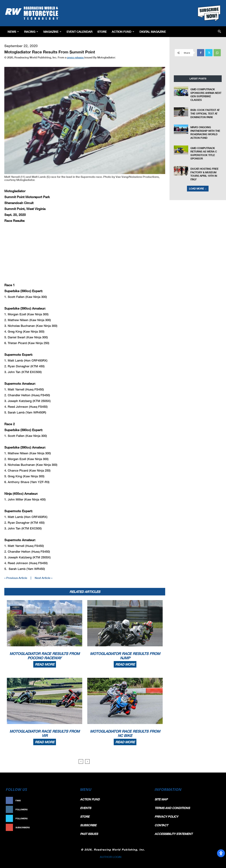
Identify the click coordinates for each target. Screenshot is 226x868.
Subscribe (66, 827)
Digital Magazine (153, 32)
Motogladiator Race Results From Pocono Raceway (45, 656)
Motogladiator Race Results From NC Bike (125, 733)
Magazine (52, 32)
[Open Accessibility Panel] (221, 853)
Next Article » (44, 578)
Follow (67, 809)
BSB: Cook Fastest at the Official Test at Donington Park (205, 113)
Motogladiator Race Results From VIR (45, 733)
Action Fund (123, 32)
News (13, 32)
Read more (45, 664)
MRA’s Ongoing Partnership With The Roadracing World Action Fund (205, 133)
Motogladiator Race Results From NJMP (125, 656)
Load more (198, 189)
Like (69, 800)
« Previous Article (16, 578)
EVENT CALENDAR (79, 32)
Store (102, 32)
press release (76, 57)
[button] (219, 32)
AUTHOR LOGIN (111, 857)
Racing (31, 32)
